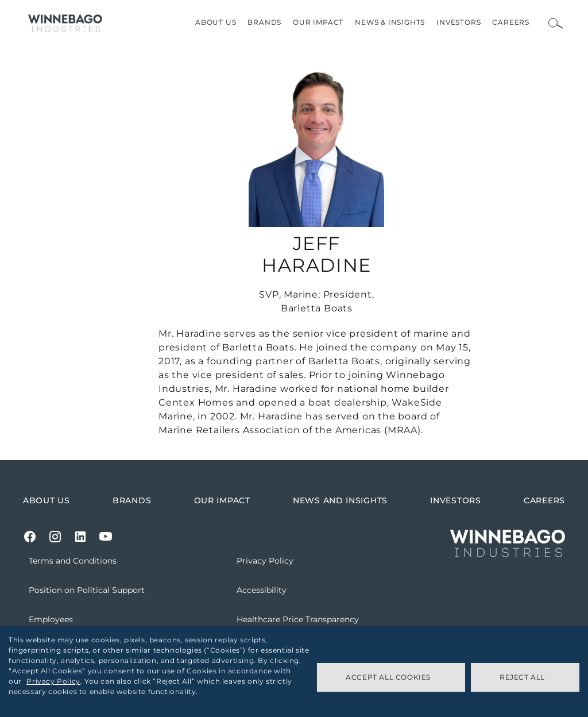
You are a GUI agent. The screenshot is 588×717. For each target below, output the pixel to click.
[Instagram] (55, 537)
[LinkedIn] (80, 537)
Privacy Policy (53, 681)
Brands (264, 22)
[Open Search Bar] (556, 23)
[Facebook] (30, 537)
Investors (459, 22)
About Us (216, 22)
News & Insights (390, 22)
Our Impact (318, 22)
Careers (511, 22)
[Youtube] (106, 537)
